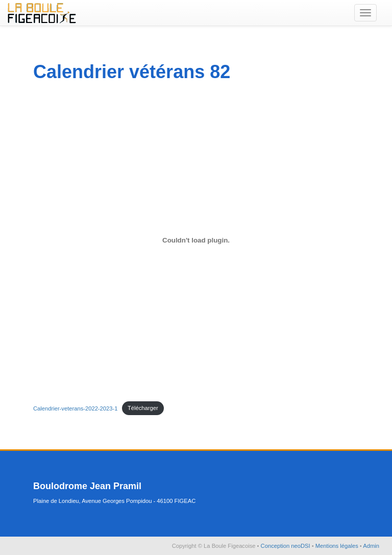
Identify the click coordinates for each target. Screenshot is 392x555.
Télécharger (143, 408)
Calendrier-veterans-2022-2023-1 (75, 408)
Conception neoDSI (286, 546)
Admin (371, 546)
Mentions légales (338, 546)
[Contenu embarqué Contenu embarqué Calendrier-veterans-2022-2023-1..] (196, 240)
